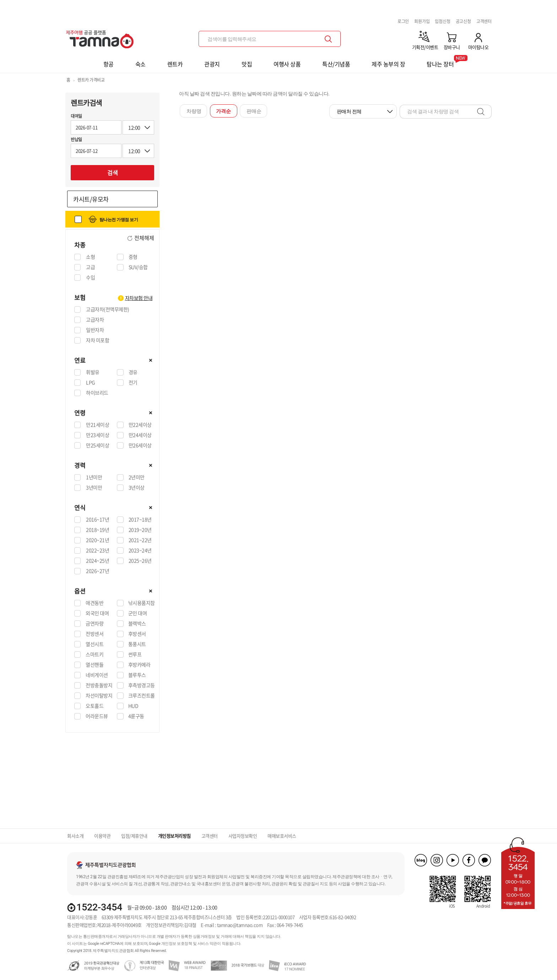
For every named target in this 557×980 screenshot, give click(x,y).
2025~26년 (140, 561)
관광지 (212, 64)
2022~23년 (97, 551)
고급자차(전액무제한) (107, 310)
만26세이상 (140, 445)
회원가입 (422, 21)
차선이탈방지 (99, 696)
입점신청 (442, 21)
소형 (90, 257)
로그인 (403, 21)
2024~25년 (97, 561)
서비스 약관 (207, 944)
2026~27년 (97, 571)
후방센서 (137, 634)
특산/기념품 (336, 64)
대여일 (76, 116)
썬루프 (135, 655)
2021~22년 (140, 540)
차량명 (194, 111)
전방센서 (94, 634)
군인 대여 (138, 613)
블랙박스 (137, 624)
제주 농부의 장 (388, 64)
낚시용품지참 (142, 603)
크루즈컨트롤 (142, 696)
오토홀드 (94, 706)
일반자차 (95, 330)
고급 (90, 267)
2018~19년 (97, 530)
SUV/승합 (138, 267)
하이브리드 (97, 393)
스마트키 (94, 655)
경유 (133, 372)
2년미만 (136, 477)
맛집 (247, 64)
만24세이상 (140, 435)
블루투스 (137, 675)
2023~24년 (140, 551)
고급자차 (95, 320)
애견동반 (94, 603)
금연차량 (94, 624)
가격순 (223, 111)
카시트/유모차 (91, 199)
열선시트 (94, 644)
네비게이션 (97, 675)
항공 (109, 64)
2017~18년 (140, 520)
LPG (90, 383)
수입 (90, 278)
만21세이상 (97, 425)
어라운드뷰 (97, 716)
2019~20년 (140, 530)
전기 (133, 383)
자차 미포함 (97, 340)
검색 (113, 173)
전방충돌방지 (99, 685)
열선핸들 (94, 665)
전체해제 (144, 238)
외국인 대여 (97, 613)
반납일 (76, 139)
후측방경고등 (142, 685)
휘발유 (93, 372)
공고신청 (463, 21)
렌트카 (175, 64)
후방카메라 (139, 665)
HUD (133, 706)
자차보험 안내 (139, 298)
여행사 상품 (287, 64)
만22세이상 (140, 425)
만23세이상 (97, 435)
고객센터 (484, 21)
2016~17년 (97, 520)
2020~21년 (97, 540)
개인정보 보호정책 (177, 944)
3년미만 (94, 488)
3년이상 (136, 488)
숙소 (140, 64)
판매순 (254, 111)
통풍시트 (137, 644)
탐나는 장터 (440, 62)
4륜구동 (136, 716)
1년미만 (94, 477)
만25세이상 (97, 445)
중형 (133, 257)
